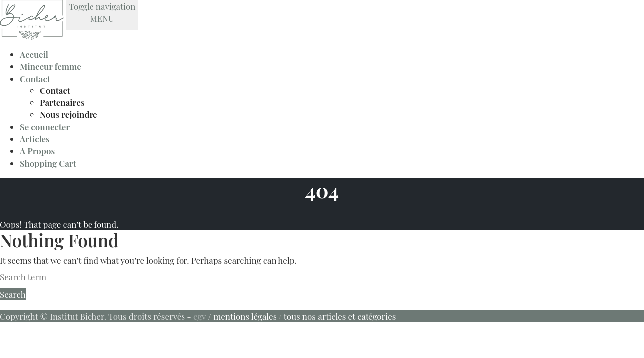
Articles (35, 139)
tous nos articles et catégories (340, 316)
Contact (35, 79)
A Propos (37, 151)
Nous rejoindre (69, 114)
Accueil (34, 54)
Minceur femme (50, 66)
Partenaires (62, 102)
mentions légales (245, 316)
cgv (200, 316)
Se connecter (45, 127)
